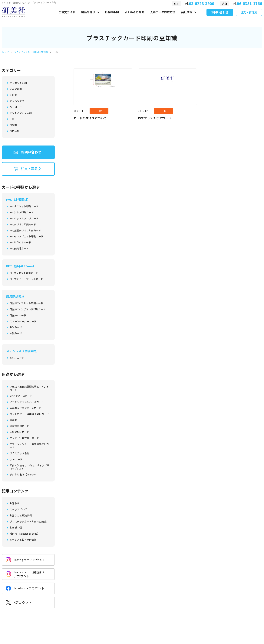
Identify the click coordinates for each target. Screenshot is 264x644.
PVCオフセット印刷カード (24, 206)
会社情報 (187, 16)
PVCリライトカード (20, 243)
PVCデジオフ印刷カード (23, 225)
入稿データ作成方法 (163, 16)
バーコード (16, 107)
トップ (5, 52)
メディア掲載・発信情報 (23, 540)
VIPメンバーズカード (21, 396)
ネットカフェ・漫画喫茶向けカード (29, 414)
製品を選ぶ (88, 16)
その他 (13, 95)
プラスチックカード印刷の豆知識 (31, 52)
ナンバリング (17, 101)
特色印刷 (15, 131)
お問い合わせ (220, 17)
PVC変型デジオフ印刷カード (25, 231)
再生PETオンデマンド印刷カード (28, 309)
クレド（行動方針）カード (24, 438)
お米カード (16, 327)
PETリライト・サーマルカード (26, 279)
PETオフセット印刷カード (24, 273)
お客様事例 (112, 16)
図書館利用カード (19, 426)
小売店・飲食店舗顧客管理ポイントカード (29, 388)
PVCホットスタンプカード (24, 219)
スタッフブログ (18, 510)
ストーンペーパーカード (23, 322)
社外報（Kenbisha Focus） (25, 534)
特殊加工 (15, 125)
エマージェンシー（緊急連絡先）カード (29, 446)
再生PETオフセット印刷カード (26, 303)
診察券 (13, 420)
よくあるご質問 (134, 16)
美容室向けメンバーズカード (25, 408)
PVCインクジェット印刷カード (26, 236)
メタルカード (17, 358)
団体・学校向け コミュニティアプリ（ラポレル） (29, 467)
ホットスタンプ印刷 (21, 113)
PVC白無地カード (19, 249)
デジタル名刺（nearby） (23, 475)
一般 (12, 119)
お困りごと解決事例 (21, 516)
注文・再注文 (249, 17)
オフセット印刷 (18, 83)
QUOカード (16, 459)
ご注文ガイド (67, 16)
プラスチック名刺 (19, 453)
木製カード (16, 333)
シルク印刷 (16, 89)
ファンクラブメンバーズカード (27, 402)
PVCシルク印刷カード (22, 212)
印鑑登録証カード (19, 432)
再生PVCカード (18, 315)
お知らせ (15, 504)
